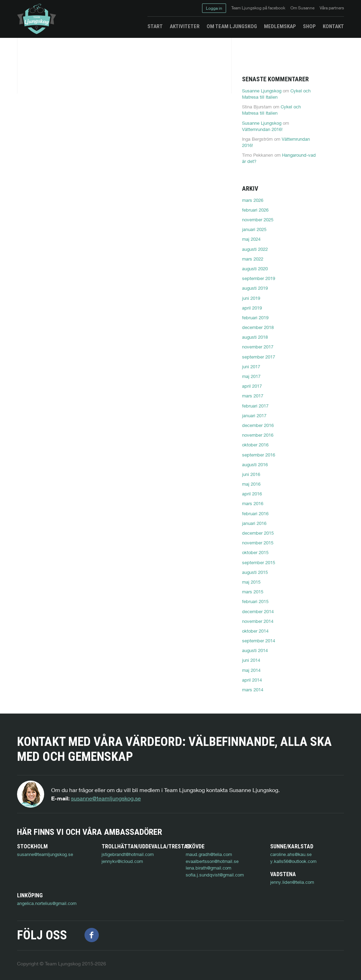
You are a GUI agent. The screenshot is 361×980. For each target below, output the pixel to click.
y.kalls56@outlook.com (293, 861)
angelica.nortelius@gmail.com (131, 896)
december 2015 (258, 533)
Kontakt (333, 26)
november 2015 (258, 543)
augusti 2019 (255, 288)
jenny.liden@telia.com (39, 896)
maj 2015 (251, 582)
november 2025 (258, 220)
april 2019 (252, 308)
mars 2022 (253, 259)
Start (155, 26)
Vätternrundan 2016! (262, 129)
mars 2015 (253, 592)
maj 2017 (251, 376)
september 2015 (259, 562)
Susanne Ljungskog (262, 91)
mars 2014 (253, 690)
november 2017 (258, 347)
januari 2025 (254, 229)
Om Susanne (302, 8)
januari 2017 (254, 415)
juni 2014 (251, 660)
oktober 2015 (255, 552)
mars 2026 (253, 200)
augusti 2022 (255, 249)
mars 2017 (253, 396)
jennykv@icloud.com (122, 861)
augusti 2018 (255, 337)
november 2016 (258, 435)
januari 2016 (254, 523)
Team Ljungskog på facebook (258, 8)
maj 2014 (251, 670)
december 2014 (258, 611)
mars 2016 (253, 503)
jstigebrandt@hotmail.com (128, 854)
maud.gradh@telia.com (209, 854)
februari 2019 (255, 318)
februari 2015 (255, 601)
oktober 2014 (255, 631)
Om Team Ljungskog (232, 26)
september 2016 (259, 455)
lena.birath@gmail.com (208, 868)
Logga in (214, 8)
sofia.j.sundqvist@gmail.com (215, 875)
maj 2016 (251, 484)
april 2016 (252, 494)
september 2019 (259, 278)
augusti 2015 (255, 572)
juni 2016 (251, 474)
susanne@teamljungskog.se (106, 798)
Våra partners (332, 8)
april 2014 (252, 680)
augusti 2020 (255, 269)
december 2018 (258, 327)
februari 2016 (255, 513)
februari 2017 (255, 406)
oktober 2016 (255, 445)
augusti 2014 (255, 650)
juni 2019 (251, 298)
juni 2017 (251, 367)
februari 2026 (255, 210)
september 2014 (259, 641)
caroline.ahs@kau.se (291, 854)
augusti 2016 (255, 464)
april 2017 (252, 386)
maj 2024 (251, 239)
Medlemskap (280, 26)
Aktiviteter (185, 26)
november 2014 (258, 621)
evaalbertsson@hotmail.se (212, 861)
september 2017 (259, 357)
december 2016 (258, 425)
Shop (309, 26)
